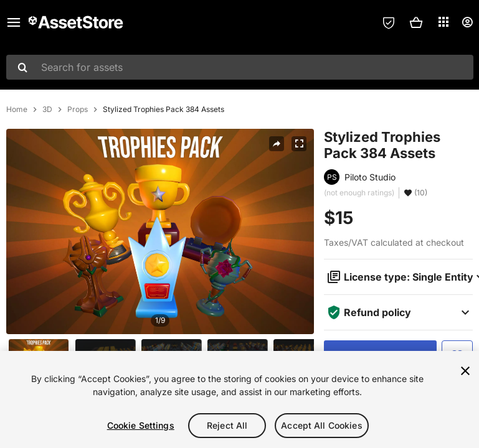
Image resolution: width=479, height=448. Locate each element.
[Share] (277, 144)
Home (17, 110)
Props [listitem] (78, 110)
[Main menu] (14, 22)
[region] (239, 399)
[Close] (465, 371)
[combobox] (240, 67)
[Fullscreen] (299, 144)
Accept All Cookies (322, 425)
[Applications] (443, 22)
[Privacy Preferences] (389, 22)
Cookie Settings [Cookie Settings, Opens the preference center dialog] (141, 425)
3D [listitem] (47, 110)
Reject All (227, 425)
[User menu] (467, 22)
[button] (416, 22)
